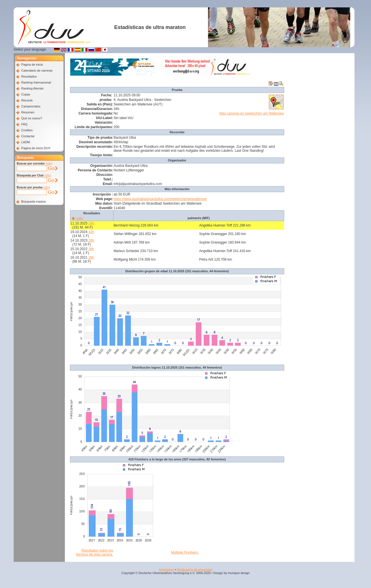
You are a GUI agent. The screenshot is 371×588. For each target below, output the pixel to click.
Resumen (28, 112)
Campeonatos (31, 106)
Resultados (29, 76)
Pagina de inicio (32, 65)
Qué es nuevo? (32, 118)
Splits (80, 218)
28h (91, 240)
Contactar (28, 136)
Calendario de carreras (37, 70)
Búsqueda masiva (34, 201)
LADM (26, 142)
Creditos (27, 130)
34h (91, 223)
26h (91, 257)
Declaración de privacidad (194, 570)
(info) (49, 164)
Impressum (166, 570)
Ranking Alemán (33, 88)
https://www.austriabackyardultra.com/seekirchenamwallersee (160, 199)
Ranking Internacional (36, 82)
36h (91, 249)
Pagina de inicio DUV (36, 148)
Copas (26, 94)
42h (91, 232)
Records (27, 100)
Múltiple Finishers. (185, 552)
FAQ (24, 124)
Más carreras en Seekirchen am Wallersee (252, 113)
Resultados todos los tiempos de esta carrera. (95, 552)
